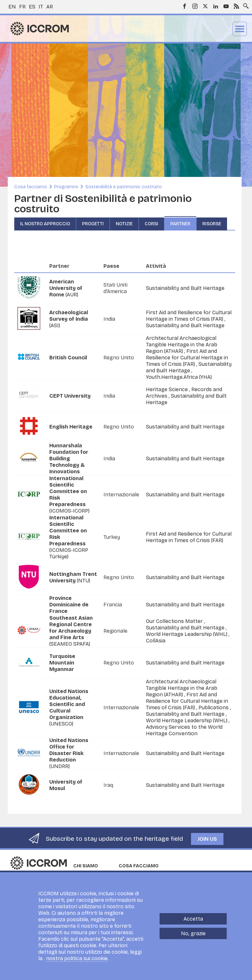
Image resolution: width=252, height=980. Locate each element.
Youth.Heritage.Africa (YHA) (179, 377)
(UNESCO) (69, 707)
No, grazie (193, 933)
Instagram (195, 6)
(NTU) (73, 577)
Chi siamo (86, 866)
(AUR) (66, 288)
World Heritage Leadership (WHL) (187, 634)
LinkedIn (216, 6)
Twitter (205, 6)
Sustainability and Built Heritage (185, 288)
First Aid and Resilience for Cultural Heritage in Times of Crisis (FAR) (189, 316)
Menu (240, 29)
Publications (214, 707)
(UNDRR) (69, 753)
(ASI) (69, 319)
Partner (180, 224)
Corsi (151, 224)
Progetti (93, 224)
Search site (245, 4)
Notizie (124, 224)
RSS (236, 6)
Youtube (226, 6)
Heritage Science (168, 389)
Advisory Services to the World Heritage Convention (184, 730)
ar (50, 7)
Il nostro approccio (45, 224)
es (32, 7)
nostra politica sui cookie (77, 958)
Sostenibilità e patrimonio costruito (124, 187)
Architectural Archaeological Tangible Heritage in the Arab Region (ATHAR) (182, 345)
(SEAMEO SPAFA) (71, 631)
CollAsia (156, 641)
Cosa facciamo (31, 187)
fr (22, 7)
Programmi (66, 187)
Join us (207, 839)
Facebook (185, 6)
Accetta (193, 919)
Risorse (212, 224)
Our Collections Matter (175, 621)
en (12, 7)
